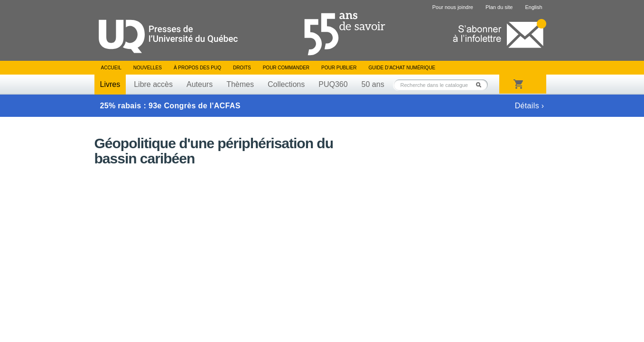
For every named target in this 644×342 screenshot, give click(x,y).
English (533, 7)
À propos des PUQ (197, 68)
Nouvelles (148, 68)
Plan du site (499, 7)
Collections (286, 84)
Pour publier (339, 68)
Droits (242, 68)
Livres (110, 84)
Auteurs (200, 84)
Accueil (111, 68)
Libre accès (153, 84)
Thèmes (240, 84)
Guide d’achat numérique (402, 68)
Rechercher (481, 85)
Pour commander (286, 68)
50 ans (373, 84)
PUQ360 (333, 84)
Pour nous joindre (453, 7)
